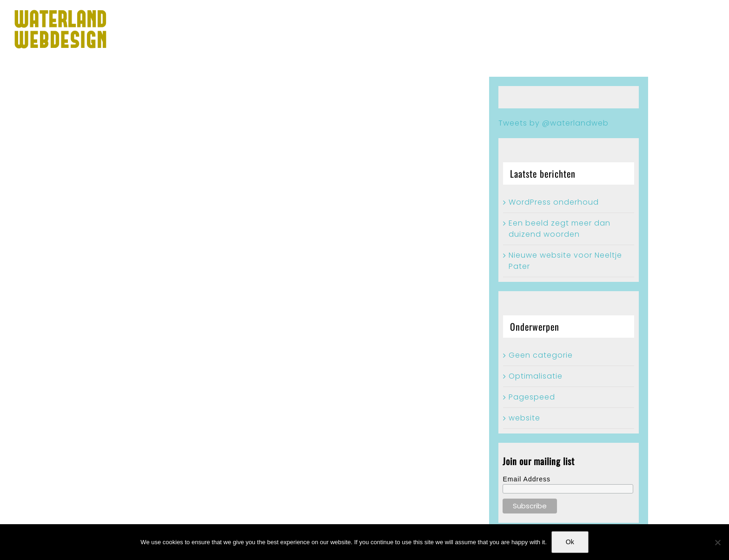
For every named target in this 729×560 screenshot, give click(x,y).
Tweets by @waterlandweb (553, 123)
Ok (570, 542)
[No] (717, 542)
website (524, 418)
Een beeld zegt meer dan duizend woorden (560, 229)
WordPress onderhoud (554, 202)
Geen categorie (541, 355)
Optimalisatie (536, 376)
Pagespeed (532, 397)
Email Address (526, 479)
